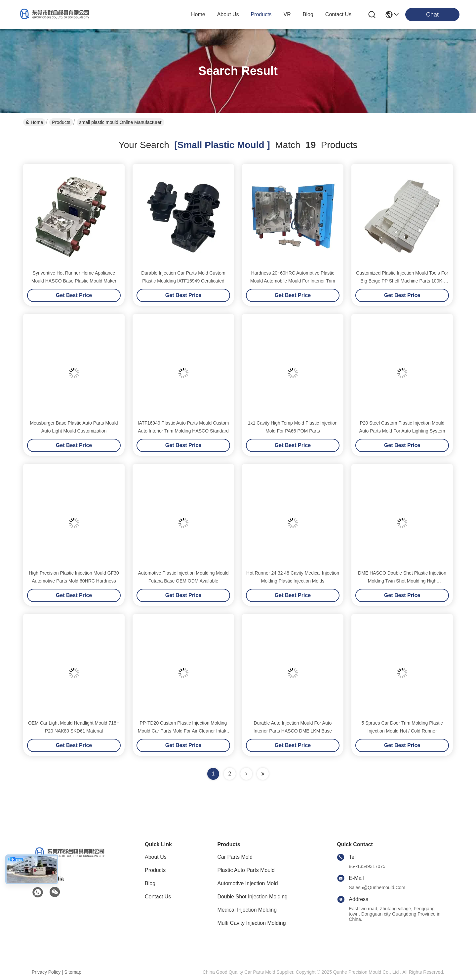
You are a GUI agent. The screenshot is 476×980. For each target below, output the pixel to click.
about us (228, 14)
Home (198, 14)
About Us (156, 857)
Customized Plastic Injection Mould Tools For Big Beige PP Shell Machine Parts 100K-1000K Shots (402, 281)
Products (61, 122)
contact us (338, 14)
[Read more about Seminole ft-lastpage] (263, 774)
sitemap (73, 972)
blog (308, 14)
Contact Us (158, 897)
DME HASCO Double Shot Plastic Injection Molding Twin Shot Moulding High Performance (402, 581)
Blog (150, 883)
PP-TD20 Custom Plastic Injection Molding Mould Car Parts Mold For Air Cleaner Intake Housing (183, 731)
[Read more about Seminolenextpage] (246, 774)
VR (287, 14)
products (261, 14)
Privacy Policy (46, 972)
